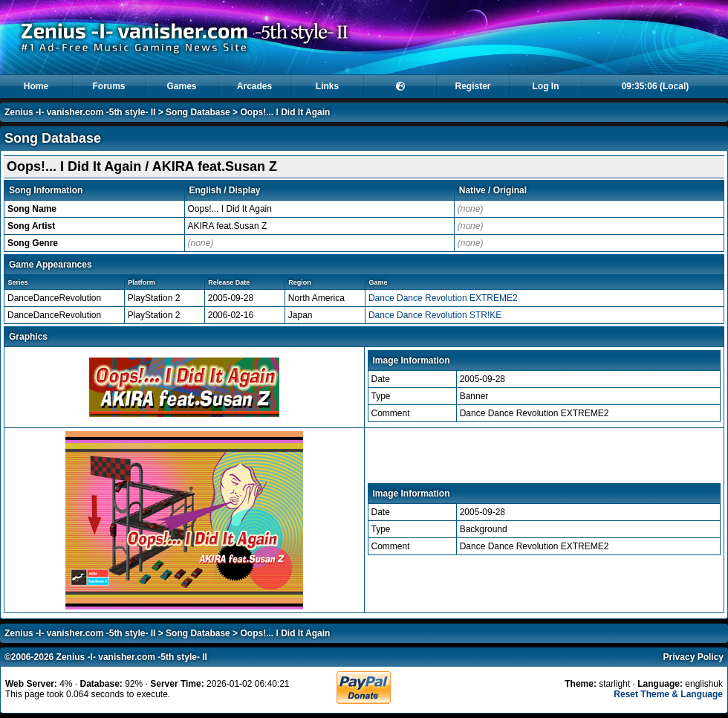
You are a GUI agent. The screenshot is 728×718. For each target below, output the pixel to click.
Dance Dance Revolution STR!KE (435, 315)
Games (181, 86)
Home (36, 86)
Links (327, 86)
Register (472, 86)
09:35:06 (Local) (656, 86)
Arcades (254, 86)
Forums (108, 86)
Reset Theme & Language (668, 694)
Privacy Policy (693, 657)
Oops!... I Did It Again (285, 112)
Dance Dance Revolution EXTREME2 (443, 298)
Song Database (198, 112)
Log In (546, 86)
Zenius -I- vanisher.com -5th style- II (80, 112)
